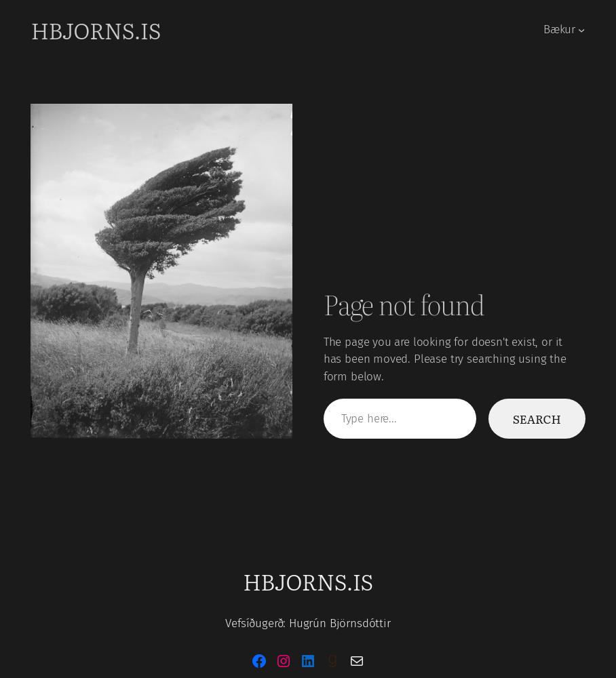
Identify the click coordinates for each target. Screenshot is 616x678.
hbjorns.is (95, 30)
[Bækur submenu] (581, 30)
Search (537, 419)
